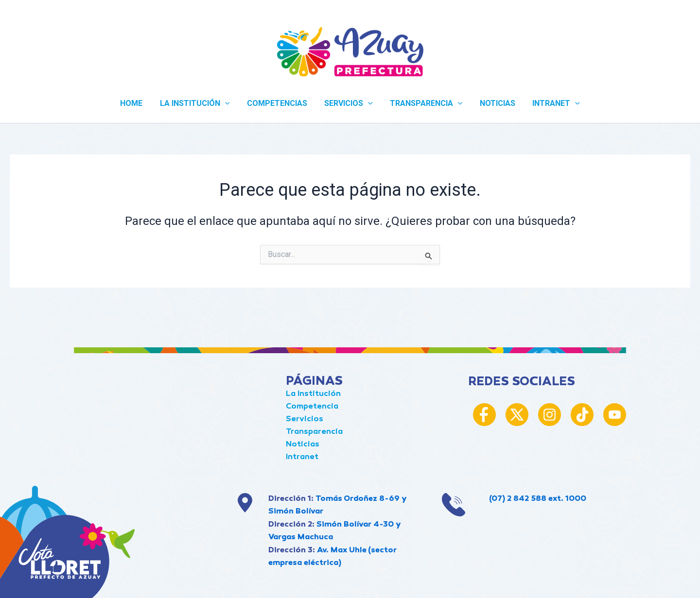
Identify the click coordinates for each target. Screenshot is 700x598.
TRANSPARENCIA (425, 103)
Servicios (305, 419)
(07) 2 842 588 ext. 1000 (538, 499)
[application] (228, 103)
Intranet (302, 457)
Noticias (303, 445)
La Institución (313, 394)
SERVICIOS (349, 103)
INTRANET (551, 103)
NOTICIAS (494, 103)
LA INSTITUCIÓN (198, 103)
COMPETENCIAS (279, 103)
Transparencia (314, 432)
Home (136, 103)
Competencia (312, 407)
